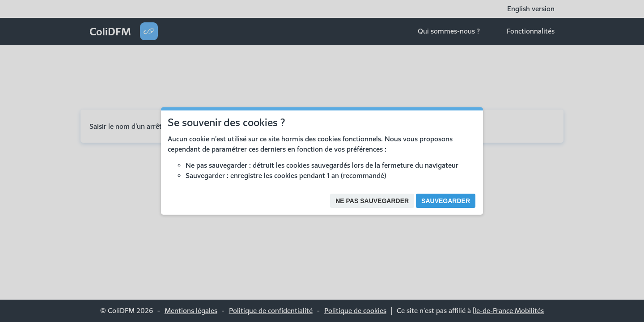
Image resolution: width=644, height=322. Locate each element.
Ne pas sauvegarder (372, 201)
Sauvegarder (446, 201)
